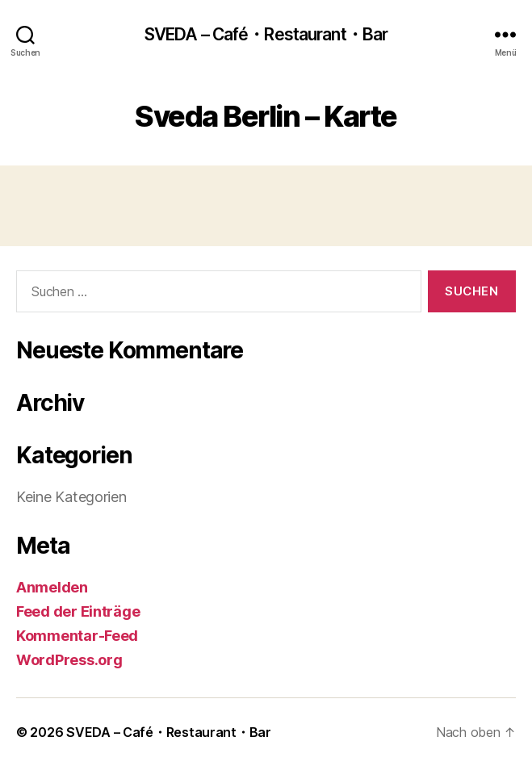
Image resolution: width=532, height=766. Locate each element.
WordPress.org (69, 660)
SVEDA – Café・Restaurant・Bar (266, 34)
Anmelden (52, 587)
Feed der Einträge (78, 611)
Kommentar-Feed (77, 636)
